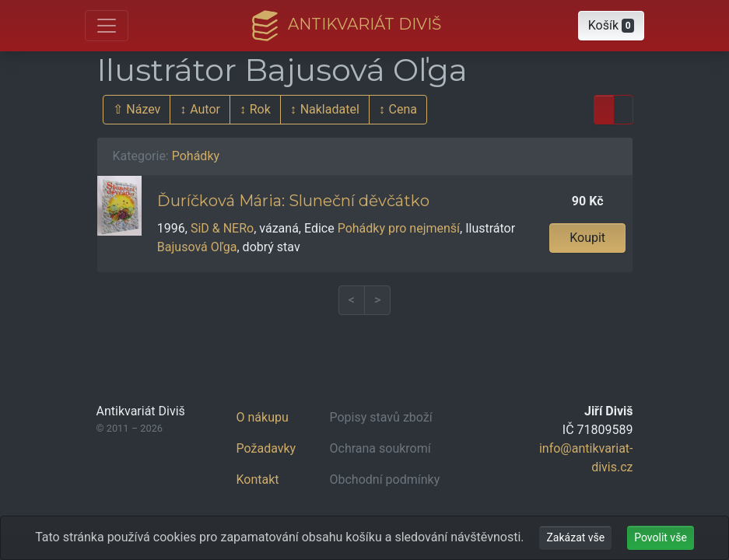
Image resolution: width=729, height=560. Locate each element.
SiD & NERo (222, 228)
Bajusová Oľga (197, 247)
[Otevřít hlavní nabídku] (107, 26)
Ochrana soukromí (380, 448)
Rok (260, 109)
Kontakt (258, 479)
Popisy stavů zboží (381, 417)
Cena (403, 109)
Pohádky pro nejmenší (399, 228)
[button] (612, 26)
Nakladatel (330, 109)
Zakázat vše (575, 537)
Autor (205, 109)
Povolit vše (661, 537)
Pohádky (196, 156)
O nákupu (263, 417)
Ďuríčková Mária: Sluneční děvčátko (293, 201)
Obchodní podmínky (385, 479)
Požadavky (266, 448)
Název (143, 109)
